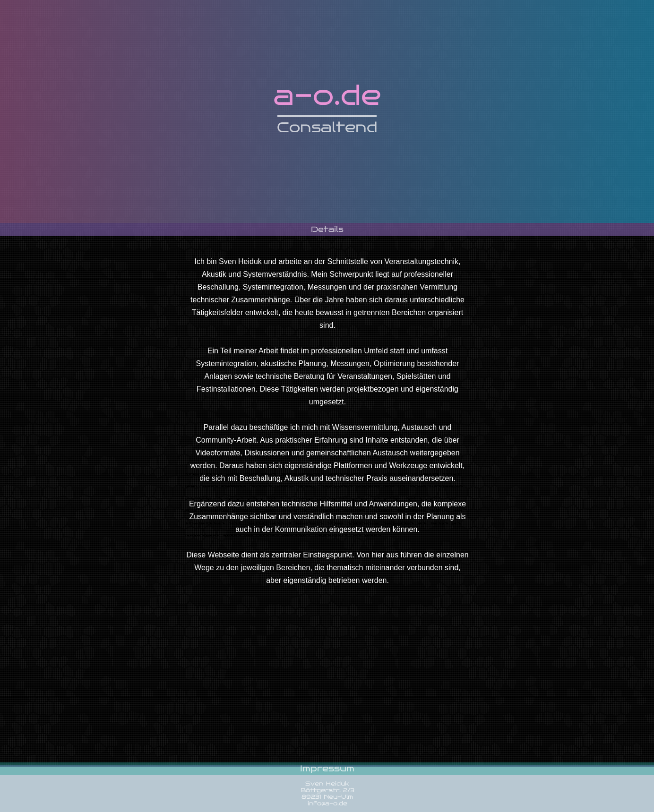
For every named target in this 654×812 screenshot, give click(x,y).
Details (327, 229)
